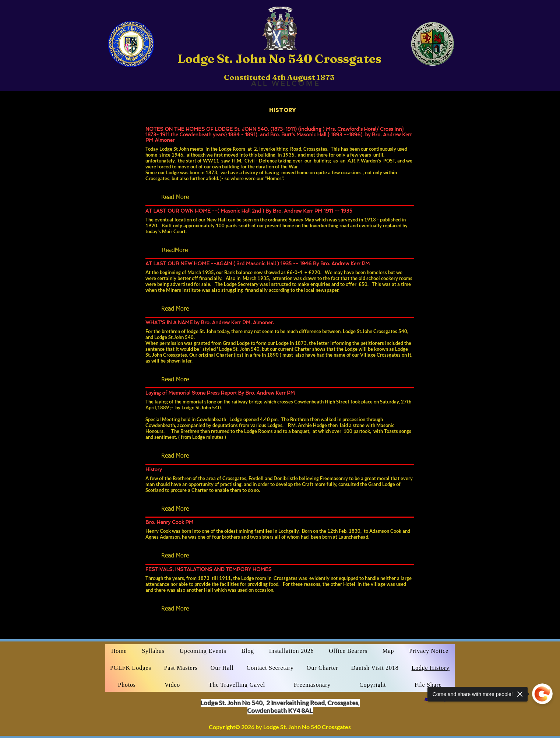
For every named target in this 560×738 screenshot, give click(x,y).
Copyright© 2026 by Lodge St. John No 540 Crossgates (280, 727)
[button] (175, 197)
